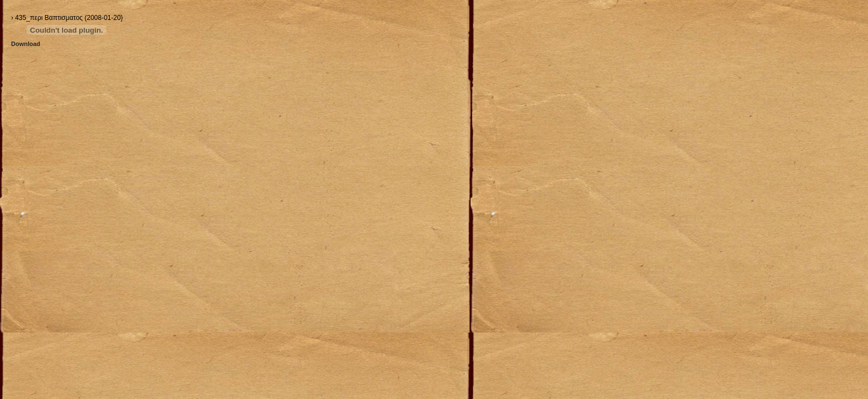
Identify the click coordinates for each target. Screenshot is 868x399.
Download (26, 44)
